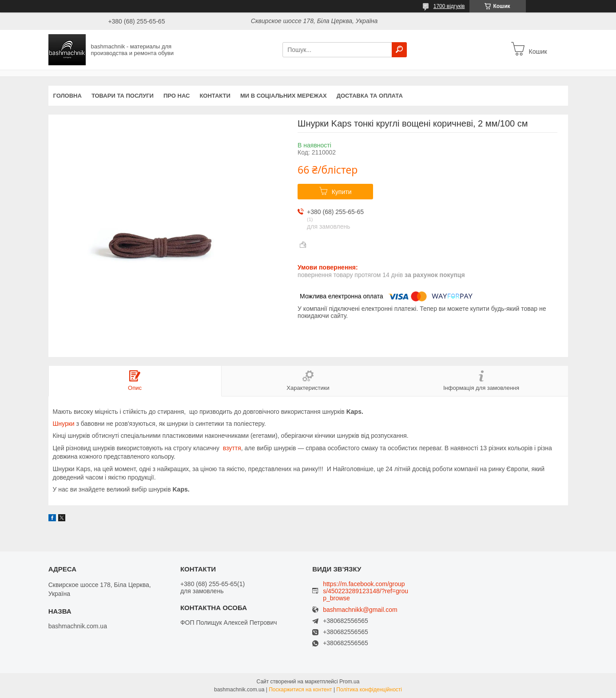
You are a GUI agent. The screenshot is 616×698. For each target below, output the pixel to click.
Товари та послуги (123, 96)
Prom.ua (349, 682)
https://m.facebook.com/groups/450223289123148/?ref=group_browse (366, 591)
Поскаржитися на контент (300, 690)
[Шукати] (399, 50)
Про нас (177, 96)
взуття (232, 448)
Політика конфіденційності (369, 690)
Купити (342, 192)
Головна (68, 96)
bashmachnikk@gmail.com (360, 610)
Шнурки (64, 424)
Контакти (215, 96)
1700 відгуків (449, 6)
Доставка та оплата (370, 96)
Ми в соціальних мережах (284, 96)
